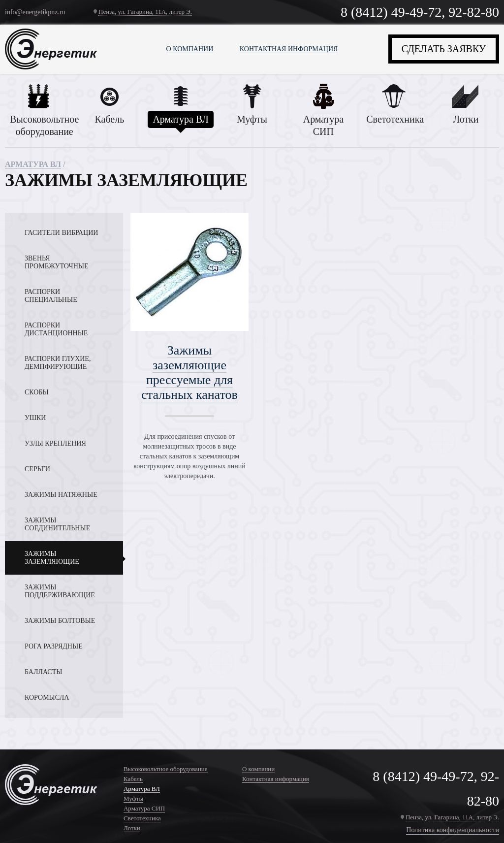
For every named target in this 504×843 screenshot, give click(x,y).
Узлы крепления (55, 443)
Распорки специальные (51, 296)
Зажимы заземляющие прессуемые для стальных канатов (189, 373)
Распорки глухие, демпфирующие (58, 363)
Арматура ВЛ (33, 164)
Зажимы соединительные (57, 524)
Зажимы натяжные (61, 495)
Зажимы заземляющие (52, 558)
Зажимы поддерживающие (60, 591)
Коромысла (47, 697)
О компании (190, 49)
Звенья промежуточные (57, 262)
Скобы (37, 392)
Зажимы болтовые (60, 621)
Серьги (37, 469)
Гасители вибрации (61, 233)
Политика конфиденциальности (453, 830)
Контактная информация (289, 49)
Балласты (43, 672)
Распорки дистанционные (56, 329)
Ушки (35, 418)
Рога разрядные (54, 646)
